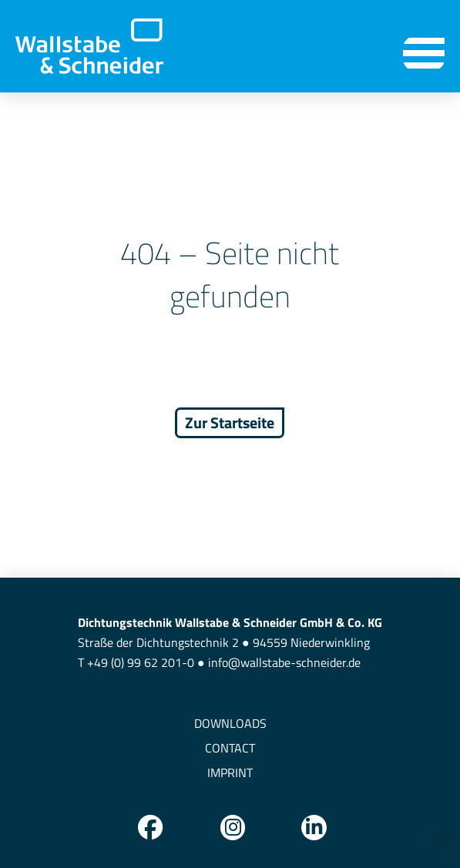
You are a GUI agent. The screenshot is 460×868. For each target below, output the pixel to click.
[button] (424, 54)
